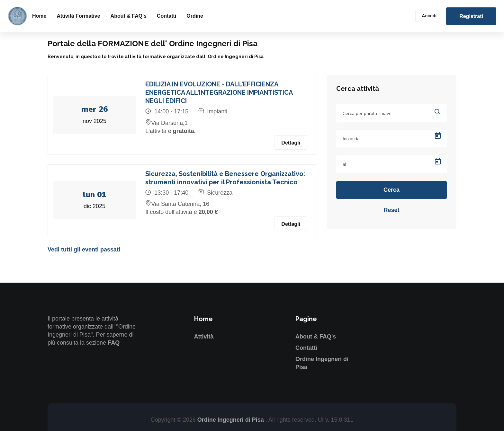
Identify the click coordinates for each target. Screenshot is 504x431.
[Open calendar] (438, 136)
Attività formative (78, 16)
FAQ (114, 343)
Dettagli (291, 143)
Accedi (429, 16)
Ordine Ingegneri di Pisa (231, 420)
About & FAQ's (129, 16)
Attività (204, 337)
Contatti (166, 16)
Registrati (471, 16)
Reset (391, 210)
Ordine (195, 16)
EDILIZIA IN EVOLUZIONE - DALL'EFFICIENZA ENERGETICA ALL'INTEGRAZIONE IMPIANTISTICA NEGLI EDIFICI (220, 92)
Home (39, 16)
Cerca (392, 190)
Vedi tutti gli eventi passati (84, 250)
